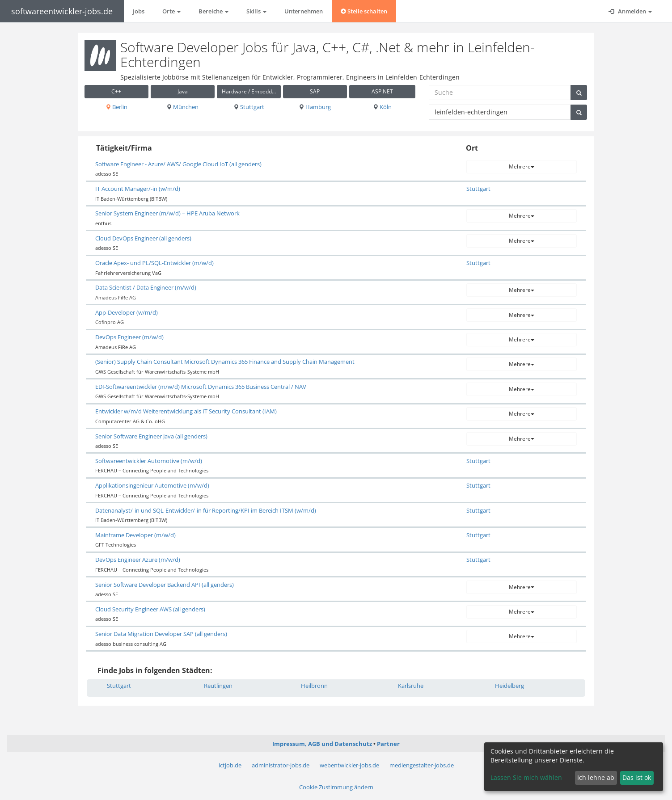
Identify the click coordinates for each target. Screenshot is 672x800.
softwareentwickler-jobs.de (62, 11)
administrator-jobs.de (281, 765)
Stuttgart (249, 107)
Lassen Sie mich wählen (526, 777)
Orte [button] (171, 11)
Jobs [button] (139, 11)
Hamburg (315, 107)
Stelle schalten (364, 11)
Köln (382, 107)
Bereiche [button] (213, 11)
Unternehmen (304, 11)
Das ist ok (637, 777)
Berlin (116, 107)
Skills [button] (256, 11)
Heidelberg (509, 686)
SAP (315, 91)
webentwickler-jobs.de (349, 765)
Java (183, 91)
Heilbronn (314, 686)
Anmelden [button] (630, 11)
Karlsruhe (411, 686)
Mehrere (522, 166)
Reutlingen (218, 686)
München (182, 107)
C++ (116, 91)
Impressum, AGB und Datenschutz (322, 744)
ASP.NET (382, 91)
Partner (388, 744)
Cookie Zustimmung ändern (336, 787)
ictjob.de (230, 765)
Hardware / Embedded (250, 91)
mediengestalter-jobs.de (422, 765)
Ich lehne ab (596, 777)
